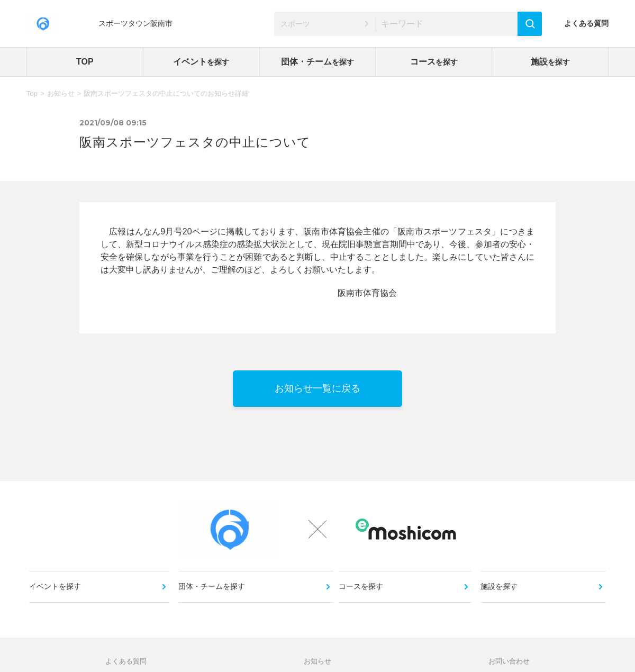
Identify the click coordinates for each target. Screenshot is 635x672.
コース (434, 62)
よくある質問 (586, 23)
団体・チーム (317, 62)
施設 (550, 62)
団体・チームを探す (213, 597)
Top (32, 93)
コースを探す (364, 597)
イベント (201, 62)
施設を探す (500, 597)
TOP (85, 62)
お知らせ (61, 93)
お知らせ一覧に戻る (317, 388)
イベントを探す (58, 597)
